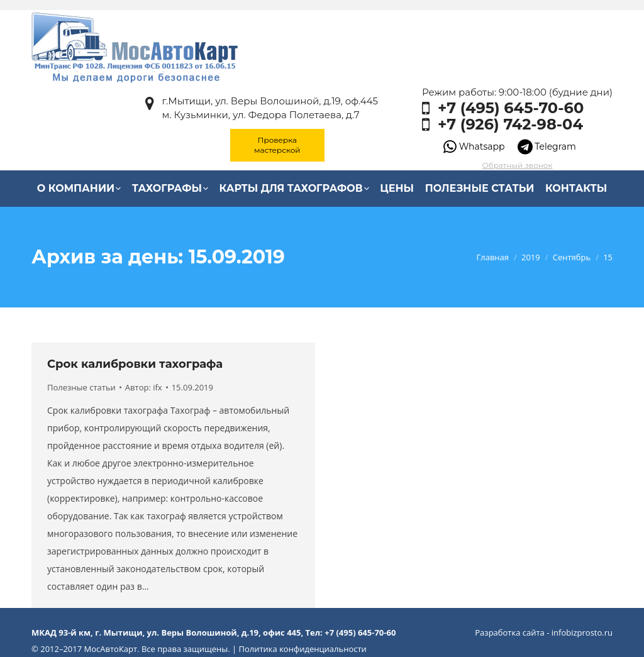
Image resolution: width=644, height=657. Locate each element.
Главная (492, 257)
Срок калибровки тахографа (135, 364)
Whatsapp (474, 146)
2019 (531, 257)
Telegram (547, 146)
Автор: (144, 387)
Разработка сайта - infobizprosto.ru (544, 632)
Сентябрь (572, 257)
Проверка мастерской (277, 145)
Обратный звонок (518, 165)
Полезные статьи (81, 387)
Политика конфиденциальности (302, 649)
